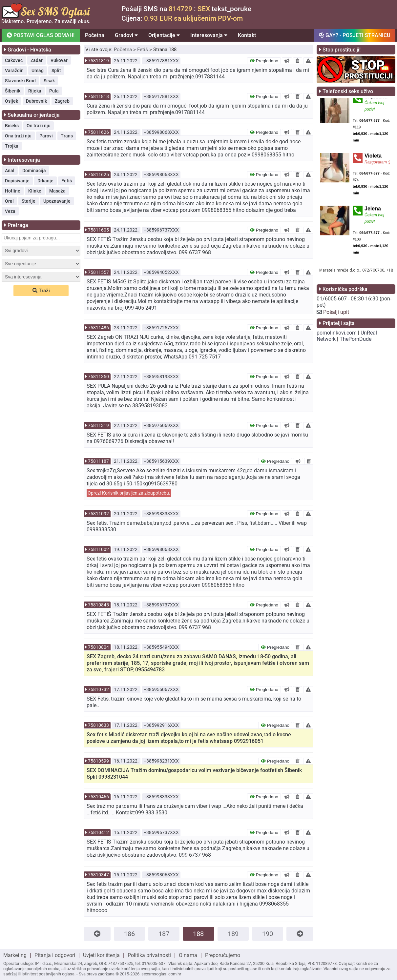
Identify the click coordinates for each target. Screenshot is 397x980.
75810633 (98, 725)
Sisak (49, 81)
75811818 (98, 96)
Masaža (57, 191)
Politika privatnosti (149, 955)
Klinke (35, 191)
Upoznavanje (57, 201)
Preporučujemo (223, 955)
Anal (10, 171)
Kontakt (247, 35)
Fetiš (67, 181)
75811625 (98, 174)
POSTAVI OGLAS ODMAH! (41, 35)
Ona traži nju (18, 136)
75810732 (98, 689)
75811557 (98, 272)
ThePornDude (355, 339)
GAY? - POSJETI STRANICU (355, 35)
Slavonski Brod (20, 81)
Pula (54, 91)
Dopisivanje (17, 181)
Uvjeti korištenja (101, 955)
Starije (29, 201)
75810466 (98, 797)
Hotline (13, 191)
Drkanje (45, 181)
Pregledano (264, 61)
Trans (67, 136)
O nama (188, 955)
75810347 (98, 875)
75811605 (98, 230)
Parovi (46, 136)
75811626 (98, 132)
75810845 (98, 605)
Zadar (37, 60)
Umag (38, 71)
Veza (10, 211)
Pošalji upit (336, 312)
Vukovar (59, 60)
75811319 (98, 425)
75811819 (98, 61)
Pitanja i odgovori (55, 955)
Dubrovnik (36, 101)
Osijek (11, 101)
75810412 (98, 832)
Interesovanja (209, 35)
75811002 (98, 549)
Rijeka (35, 91)
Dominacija (34, 171)
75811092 (98, 514)
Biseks (12, 126)
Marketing (15, 955)
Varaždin (14, 71)
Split (56, 71)
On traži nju (39, 126)
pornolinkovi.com (337, 333)
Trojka (12, 146)
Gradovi (126, 35)
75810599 (98, 761)
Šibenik (13, 91)
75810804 (98, 647)
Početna (95, 35)
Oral (9, 201)
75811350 (98, 377)
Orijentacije (164, 35)
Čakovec (14, 60)
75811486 (98, 328)
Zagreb (62, 101)
